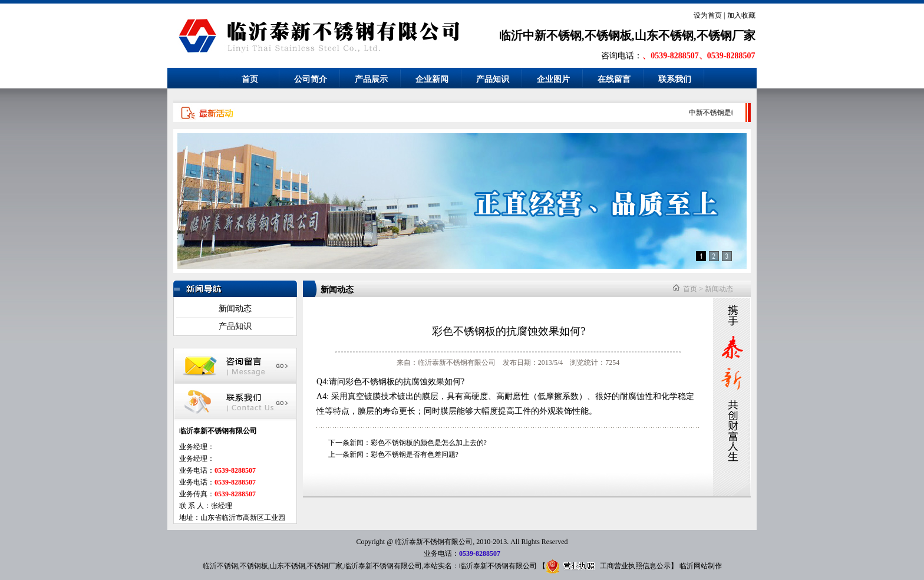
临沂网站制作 (701, 566)
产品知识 (493, 79)
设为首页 (708, 15)
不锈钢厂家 (325, 566)
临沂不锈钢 (220, 566)
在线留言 (614, 79)
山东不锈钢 (288, 566)
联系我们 (675, 79)
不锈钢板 (254, 566)
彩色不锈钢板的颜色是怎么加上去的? (429, 443)
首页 (250, 79)
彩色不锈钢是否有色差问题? (415, 454)
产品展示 (371, 79)
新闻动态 (235, 309)
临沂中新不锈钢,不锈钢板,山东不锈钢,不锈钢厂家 (627, 35)
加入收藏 (741, 15)
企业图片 (553, 79)
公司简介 (311, 79)
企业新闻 (432, 79)
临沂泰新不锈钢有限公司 (383, 566)
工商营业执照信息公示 (608, 566)
